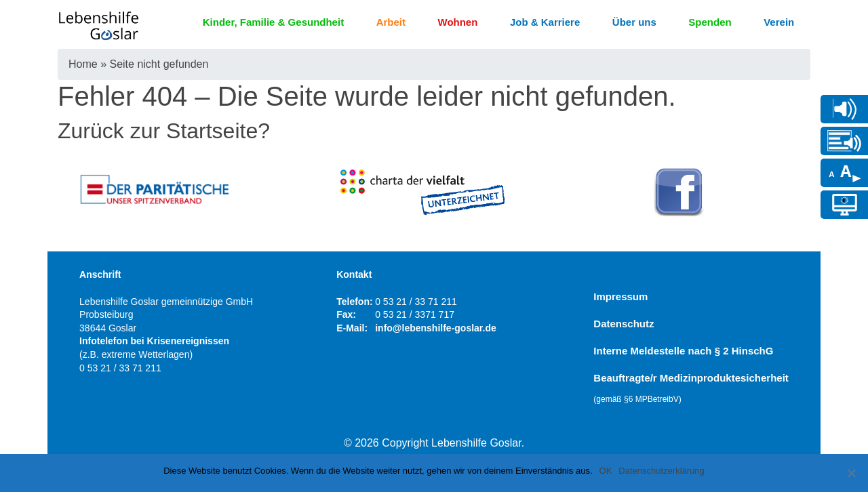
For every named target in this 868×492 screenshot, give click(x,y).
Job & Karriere (545, 22)
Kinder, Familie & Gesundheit (273, 22)
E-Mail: (352, 328)
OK (606, 471)
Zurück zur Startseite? (164, 131)
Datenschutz (624, 324)
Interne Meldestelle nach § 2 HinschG (683, 351)
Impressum (620, 296)
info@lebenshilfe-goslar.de (436, 328)
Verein (779, 22)
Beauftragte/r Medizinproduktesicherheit (691, 388)
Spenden (710, 22)
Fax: (346, 314)
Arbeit (391, 22)
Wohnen (458, 22)
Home (83, 64)
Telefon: (354, 302)
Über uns (634, 22)
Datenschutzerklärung (661, 471)
